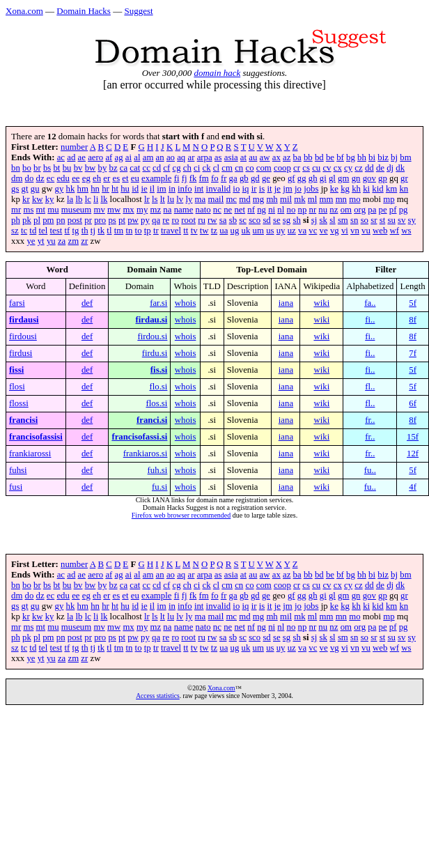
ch (187, 168)
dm (17, 178)
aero (95, 157)
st (383, 220)
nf (251, 210)
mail (216, 199)
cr (297, 168)
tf (67, 231)
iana (286, 303)
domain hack (217, 73)
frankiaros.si (146, 454)
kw (38, 199)
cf (166, 168)
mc (231, 199)
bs (47, 168)
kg (345, 189)
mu (53, 210)
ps (112, 220)
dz (40, 178)
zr (84, 241)
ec (50, 178)
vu (366, 231)
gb (244, 178)
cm (227, 168)
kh (356, 189)
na (167, 210)
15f (413, 437)
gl (332, 178)
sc (243, 220)
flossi (19, 403)
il (152, 189)
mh (272, 199)
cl (216, 168)
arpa (205, 157)
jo (298, 189)
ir (254, 189)
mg (258, 199)
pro (100, 220)
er (107, 178)
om (346, 210)
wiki (321, 303)
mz (156, 210)
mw (114, 210)
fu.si (159, 487)
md (244, 199)
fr (224, 178)
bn (16, 168)
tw (204, 231)
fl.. (370, 387)
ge (266, 178)
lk (104, 199)
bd (319, 157)
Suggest (138, 11)
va (302, 231)
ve (324, 231)
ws (406, 231)
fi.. (370, 320)
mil (286, 199)
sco (255, 220)
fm (204, 178)
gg (302, 178)
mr (16, 210)
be (330, 157)
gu (35, 189)
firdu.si (155, 353)
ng (262, 210)
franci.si (152, 420)
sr (374, 220)
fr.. (370, 420)
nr (312, 210)
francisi (23, 420)
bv (78, 168)
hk (71, 189)
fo (215, 178)
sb (233, 220)
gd (255, 178)
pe (383, 210)
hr (106, 189)
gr (404, 178)
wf (395, 231)
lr (147, 199)
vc (313, 231)
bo (27, 168)
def (87, 303)
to (139, 231)
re (166, 220)
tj (93, 231)
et (125, 178)
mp (389, 199)
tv (194, 231)
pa (372, 210)
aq (181, 157)
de (380, 168)
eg (86, 178)
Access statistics (158, 696)
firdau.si (152, 320)
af (109, 157)
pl (37, 220)
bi (372, 157)
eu (135, 178)
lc (88, 199)
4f (413, 487)
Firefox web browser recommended (181, 515)
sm (343, 220)
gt (25, 189)
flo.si (158, 387)
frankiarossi (30, 454)
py (145, 220)
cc (146, 168)
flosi (17, 387)
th (85, 231)
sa (223, 220)
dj (390, 168)
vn (355, 231)
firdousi (23, 336)
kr (26, 199)
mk (299, 199)
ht (115, 189)
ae (82, 157)
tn (129, 231)
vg (335, 231)
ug (235, 231)
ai (128, 157)
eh (97, 178)
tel (44, 231)
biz (383, 157)
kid (377, 189)
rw (212, 220)
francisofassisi (36, 437)
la (70, 199)
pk (27, 220)
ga (233, 178)
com (264, 168)
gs (15, 189)
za (62, 241)
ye (31, 241)
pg (404, 210)
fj (185, 178)
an (160, 157)
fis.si (159, 370)
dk (400, 168)
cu (316, 168)
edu (63, 178)
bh (362, 157)
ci (197, 168)
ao (171, 157)
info (185, 189)
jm (288, 189)
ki (366, 189)
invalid (219, 189)
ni (272, 210)
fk (193, 178)
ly (189, 199)
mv (99, 210)
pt (122, 220)
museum (76, 210)
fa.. (370, 303)
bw (91, 168)
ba (297, 157)
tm (119, 231)
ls (155, 199)
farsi (17, 303)
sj (314, 220)
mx (128, 210)
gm (343, 178)
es (116, 178)
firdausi (24, 320)
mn (341, 199)
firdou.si (152, 336)
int (199, 189)
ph (16, 220)
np (302, 210)
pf (393, 210)
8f (413, 320)
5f (413, 303)
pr (88, 220)
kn (404, 189)
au (253, 157)
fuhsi (18, 470)
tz (214, 231)
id (135, 189)
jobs (311, 189)
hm (83, 189)
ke (334, 189)
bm (405, 157)
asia (231, 157)
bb (308, 157)
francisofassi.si (139, 437)
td (33, 231)
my (142, 210)
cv (327, 168)
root (188, 220)
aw (265, 157)
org (360, 210)
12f (413, 454)
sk (323, 220)
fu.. (370, 470)
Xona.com (24, 11)
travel (171, 231)
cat (135, 168)
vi (345, 231)
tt (186, 231)
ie (144, 189)
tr (156, 231)
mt (41, 210)
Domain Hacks (84, 11)
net (240, 210)
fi (177, 178)
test (56, 231)
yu (51, 241)
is (262, 189)
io (236, 189)
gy (60, 189)
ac (61, 157)
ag (119, 157)
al (137, 157)
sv (401, 220)
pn (61, 220)
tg (76, 231)
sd (266, 220)
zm (73, 241)
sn (354, 220)
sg (287, 220)
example (156, 178)
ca (124, 168)
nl (281, 210)
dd (369, 168)
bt (56, 168)
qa (156, 220)
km (391, 189)
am (148, 157)
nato (203, 210)
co (249, 168)
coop (282, 168)
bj (394, 157)
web (380, 231)
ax (276, 157)
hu (125, 189)
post (75, 220)
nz (334, 210)
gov (369, 178)
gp (383, 178)
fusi (16, 487)
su (391, 220)
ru (202, 220)
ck (207, 168)
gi (323, 178)
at (243, 157)
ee (76, 178)
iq (246, 189)
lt (163, 199)
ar (191, 157)
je (278, 189)
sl (333, 220)
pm (48, 220)
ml (313, 199)
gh (313, 178)
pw (133, 220)
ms (28, 210)
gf (291, 178)
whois (186, 303)
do (30, 178)
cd (157, 168)
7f (413, 353)
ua (224, 231)
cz (358, 168)
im (162, 189)
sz (15, 231)
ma (201, 199)
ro (175, 220)
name (184, 210)
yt (41, 241)
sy (412, 220)
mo (354, 199)
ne (228, 210)
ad (71, 157)
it (269, 189)
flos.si (156, 403)
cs (306, 168)
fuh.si (158, 470)
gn (356, 178)
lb (79, 199)
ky (50, 199)
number (74, 147)
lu (171, 199)
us (270, 231)
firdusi (21, 353)
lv (180, 199)
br (37, 168)
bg (351, 157)
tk (101, 231)
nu (323, 210)
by (102, 168)
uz (292, 231)
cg (177, 168)
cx (338, 168)
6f (413, 403)
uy (281, 231)
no (291, 210)
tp (148, 231)
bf (340, 157)
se (277, 220)
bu (67, 168)
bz (113, 168)
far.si (158, 303)
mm (327, 199)
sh (296, 220)
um (258, 231)
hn (95, 189)
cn (239, 168)
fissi (16, 370)
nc (217, 210)
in (172, 189)
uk (246, 231)
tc (24, 231)
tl (109, 231)
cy (348, 168)
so (365, 220)
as (218, 157)
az (287, 157)
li (96, 199)
